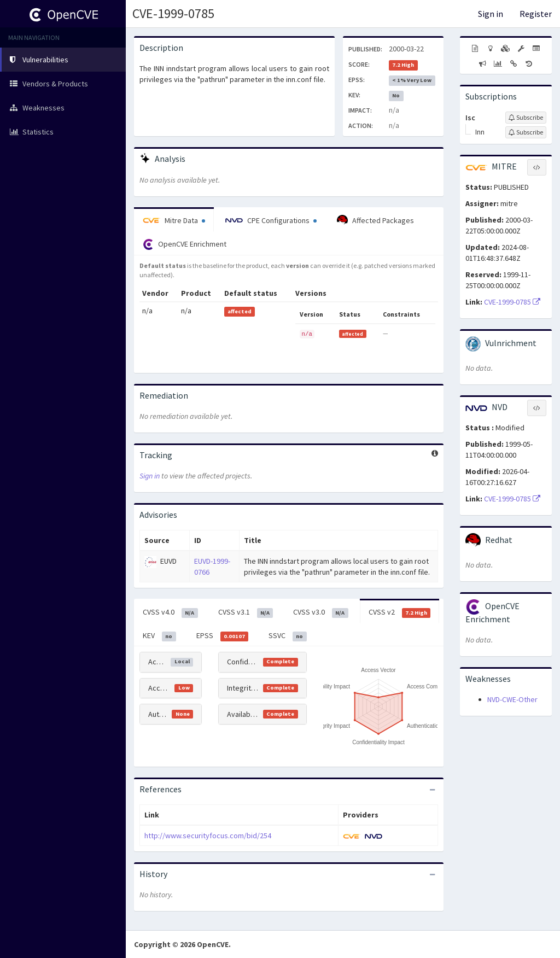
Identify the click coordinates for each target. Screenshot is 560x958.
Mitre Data (174, 220)
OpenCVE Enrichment (185, 244)
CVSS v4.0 (170, 612)
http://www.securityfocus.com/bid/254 (208, 836)
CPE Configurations (271, 220)
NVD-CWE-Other (512, 699)
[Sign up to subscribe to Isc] (526, 118)
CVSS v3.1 (246, 612)
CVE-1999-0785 (173, 13)
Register (536, 14)
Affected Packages (375, 220)
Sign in (491, 14)
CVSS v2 (400, 612)
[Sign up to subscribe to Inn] (526, 132)
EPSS (223, 636)
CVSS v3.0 (321, 612)
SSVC (288, 636)
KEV (159, 636)
